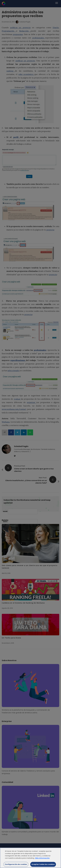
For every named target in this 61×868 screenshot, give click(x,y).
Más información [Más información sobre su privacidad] (42, 860)
